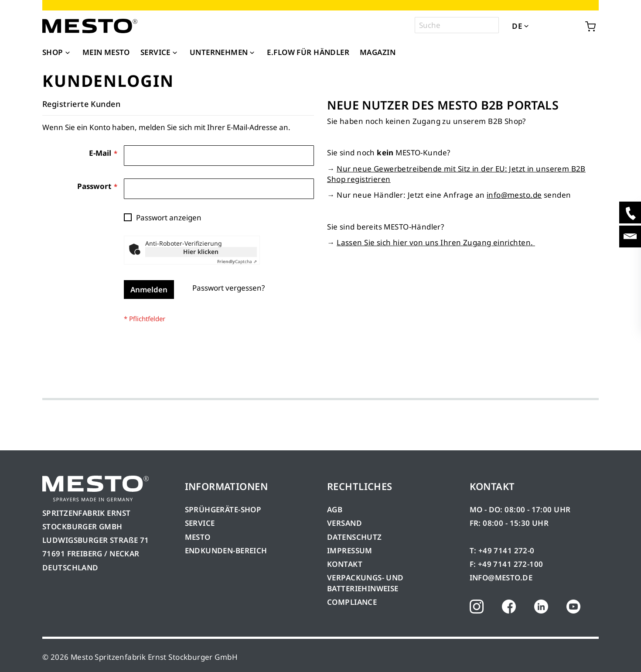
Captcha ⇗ (237, 261)
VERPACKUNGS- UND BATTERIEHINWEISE (365, 583)
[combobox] (457, 25)
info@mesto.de (514, 195)
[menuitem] (57, 52)
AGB (335, 509)
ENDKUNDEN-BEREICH (226, 550)
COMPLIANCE (352, 602)
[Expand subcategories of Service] (175, 53)
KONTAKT (345, 564)
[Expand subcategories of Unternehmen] (252, 53)
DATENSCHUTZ (355, 537)
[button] (538, 26)
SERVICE (200, 523)
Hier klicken (201, 252)
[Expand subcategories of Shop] (68, 53)
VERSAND (344, 523)
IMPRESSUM (350, 550)
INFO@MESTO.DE (501, 578)
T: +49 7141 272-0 (502, 550)
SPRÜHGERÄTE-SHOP (223, 509)
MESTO (198, 537)
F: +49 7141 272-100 (506, 564)
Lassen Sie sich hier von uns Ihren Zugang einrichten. (436, 242)
